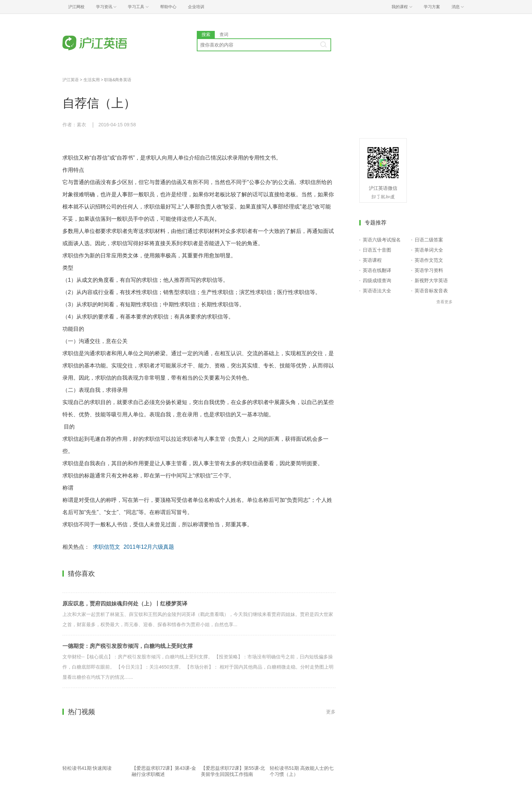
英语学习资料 (429, 270)
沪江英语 (71, 80)
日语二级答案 (429, 240)
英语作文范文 (429, 260)
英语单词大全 (429, 250)
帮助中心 (168, 7)
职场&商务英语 (118, 80)
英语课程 (372, 260)
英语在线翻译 (377, 270)
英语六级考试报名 (382, 240)
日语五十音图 (377, 250)
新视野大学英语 (431, 280)
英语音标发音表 (431, 291)
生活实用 (92, 80)
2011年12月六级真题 (149, 547)
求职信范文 (107, 547)
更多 (331, 712)
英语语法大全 (377, 291)
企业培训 (196, 7)
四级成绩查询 (377, 280)
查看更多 (444, 302)
